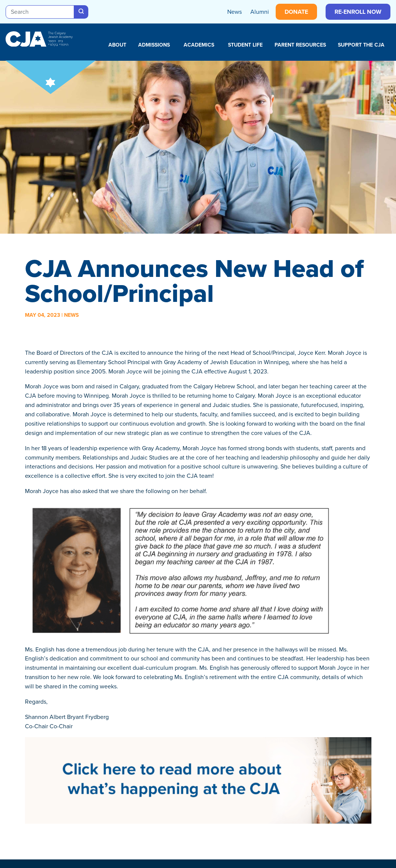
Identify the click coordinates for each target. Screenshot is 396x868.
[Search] (40, 12)
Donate (296, 12)
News (235, 12)
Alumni (260, 12)
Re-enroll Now (358, 12)
